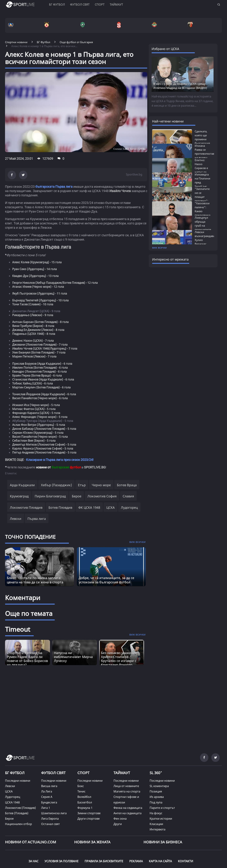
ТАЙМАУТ (122, 773)
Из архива (157, 797)
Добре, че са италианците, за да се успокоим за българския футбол (106, 580)
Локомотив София (102, 496)
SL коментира (159, 786)
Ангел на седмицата (128, 813)
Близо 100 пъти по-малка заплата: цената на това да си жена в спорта (35, 580)
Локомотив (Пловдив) (20, 808)
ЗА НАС (33, 861)
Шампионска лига (54, 813)
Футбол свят (80, 4)
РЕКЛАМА (136, 861)
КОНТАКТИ (186, 861)
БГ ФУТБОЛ (57, 4)
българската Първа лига (54, 187)
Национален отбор (18, 824)
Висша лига (49, 786)
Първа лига (37, 519)
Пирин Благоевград (50, 496)
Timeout (18, 629)
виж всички (159, 248)
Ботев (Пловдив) (17, 813)
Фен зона (120, 819)
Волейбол (84, 797)
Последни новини (18, 781)
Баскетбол (85, 802)
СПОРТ (83, 773)
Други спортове (89, 819)
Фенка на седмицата (128, 808)
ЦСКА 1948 (12, 802)
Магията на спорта (127, 791)
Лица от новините (126, 786)
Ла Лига (47, 791)
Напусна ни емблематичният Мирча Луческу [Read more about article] (73, 657)
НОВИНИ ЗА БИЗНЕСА (163, 842)
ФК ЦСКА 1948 (89, 507)
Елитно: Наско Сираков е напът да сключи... (201, 168)
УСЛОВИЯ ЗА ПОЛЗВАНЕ (62, 861)
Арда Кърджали (22, 485)
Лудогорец (129, 507)
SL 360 (156, 772)
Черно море (101, 485)
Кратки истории (161, 819)
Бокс (81, 786)
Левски (16, 519)
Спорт (100, 4)
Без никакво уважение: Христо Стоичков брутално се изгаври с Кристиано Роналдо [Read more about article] (119, 659)
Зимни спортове (89, 813)
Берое (77, 496)
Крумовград (19, 496)
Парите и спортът (162, 808)
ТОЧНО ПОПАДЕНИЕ (30, 537)
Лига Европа (50, 819)
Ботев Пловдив (60, 507)
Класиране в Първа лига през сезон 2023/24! (60, 460)
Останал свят (50, 824)
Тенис (81, 791)
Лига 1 (46, 808)
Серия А (47, 797)
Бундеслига (49, 802)
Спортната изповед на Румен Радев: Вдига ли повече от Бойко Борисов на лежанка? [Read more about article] (27, 659)
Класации (156, 824)
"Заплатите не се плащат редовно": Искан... (202, 197)
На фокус (156, 813)
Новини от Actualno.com (31, 842)
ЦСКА (111, 507)
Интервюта (157, 829)
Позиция (156, 791)
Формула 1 (85, 808)
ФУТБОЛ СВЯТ (53, 773)
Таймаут (116, 4)
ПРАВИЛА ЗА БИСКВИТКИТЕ (104, 861)
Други (118, 824)
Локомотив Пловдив (26, 507)
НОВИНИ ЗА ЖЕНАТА (92, 842)
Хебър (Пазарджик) (56, 485)
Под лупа (156, 802)
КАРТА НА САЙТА (160, 861)
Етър (82, 485)
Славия (128, 496)
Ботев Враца (127, 485)
